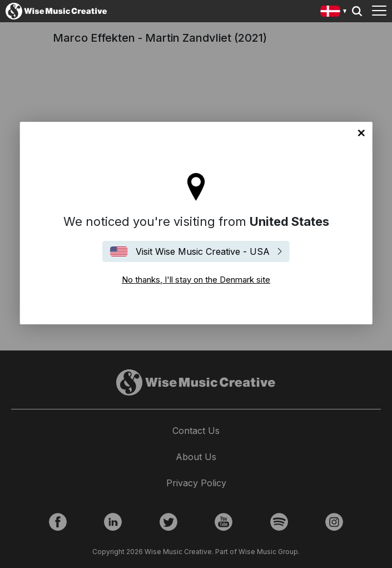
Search (357, 11)
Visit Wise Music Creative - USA (203, 251)
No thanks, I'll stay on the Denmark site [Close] (361, 133)
